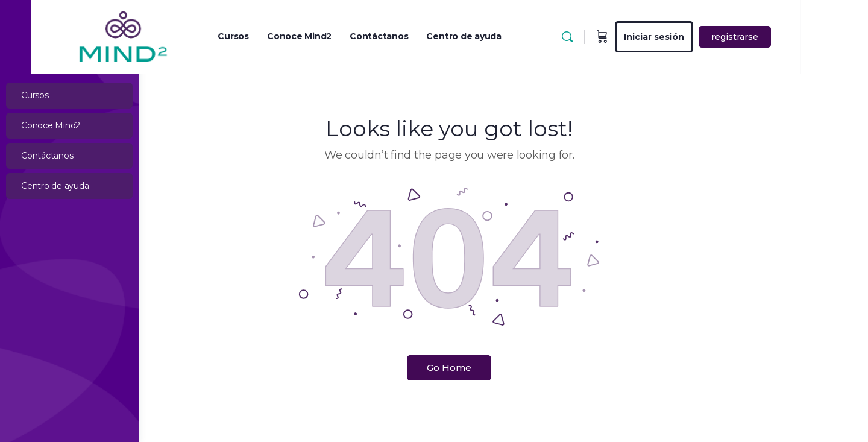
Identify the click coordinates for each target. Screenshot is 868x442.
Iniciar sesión (727, 37)
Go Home (503, 368)
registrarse (808, 37)
